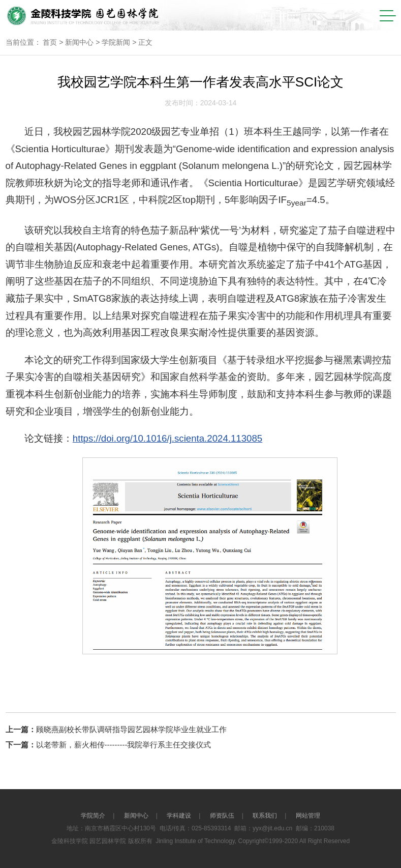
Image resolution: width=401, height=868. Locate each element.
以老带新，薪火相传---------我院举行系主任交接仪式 (124, 745)
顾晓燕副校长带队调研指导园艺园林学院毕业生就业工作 (131, 729)
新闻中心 (79, 42)
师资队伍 (222, 816)
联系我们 (265, 816)
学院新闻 (116, 42)
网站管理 (308, 816)
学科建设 (179, 816)
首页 (50, 42)
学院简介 (93, 816)
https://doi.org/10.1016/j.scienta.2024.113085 (167, 438)
